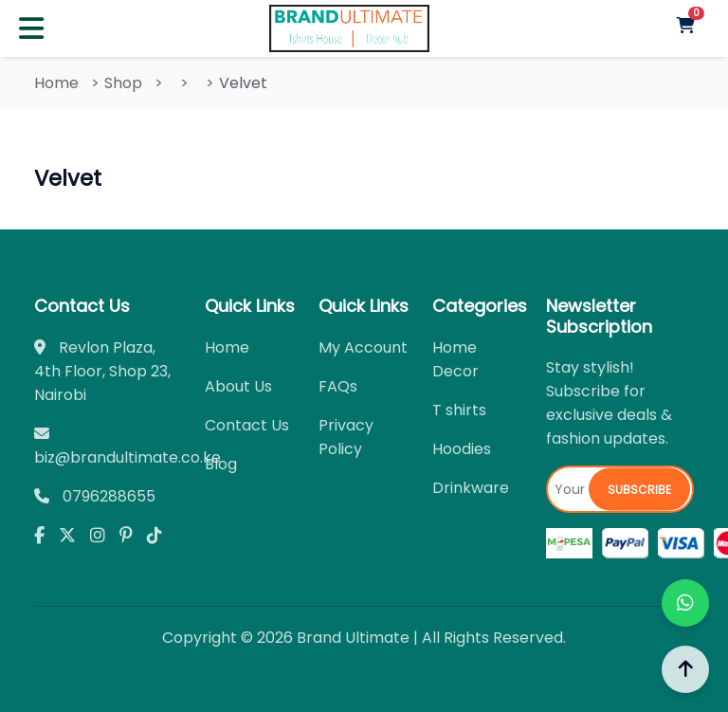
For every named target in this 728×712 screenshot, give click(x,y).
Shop (123, 83)
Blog (221, 464)
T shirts (459, 410)
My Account (363, 347)
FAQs (338, 386)
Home (56, 83)
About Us (238, 386)
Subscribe (639, 490)
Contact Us (247, 425)
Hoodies (462, 449)
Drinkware (471, 488)
